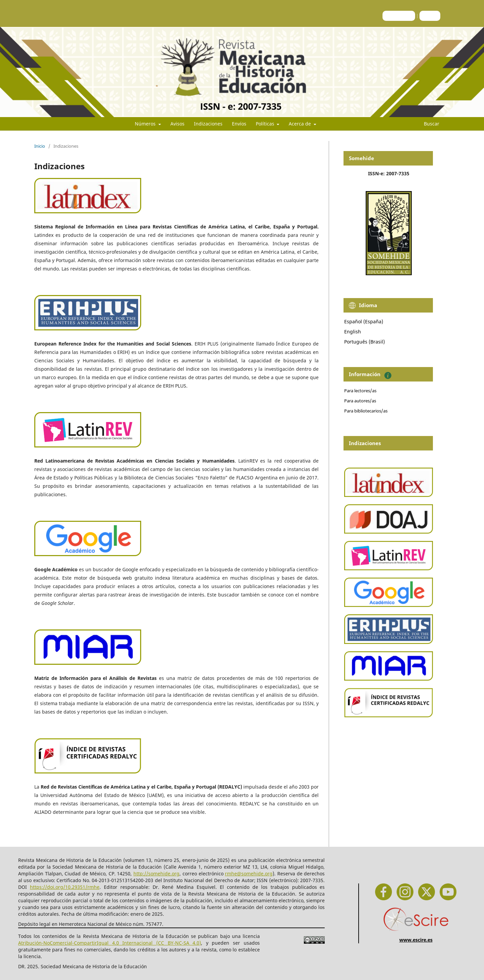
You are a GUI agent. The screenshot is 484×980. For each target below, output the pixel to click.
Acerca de (300, 124)
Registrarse (399, 16)
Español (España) (364, 321)
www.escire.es (416, 940)
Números (146, 124)
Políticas (266, 124)
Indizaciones (208, 124)
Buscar (428, 124)
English (353, 332)
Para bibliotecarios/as (366, 411)
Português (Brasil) (365, 342)
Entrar (430, 16)
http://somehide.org (156, 874)
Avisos (177, 124)
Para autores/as (360, 401)
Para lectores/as (360, 391)
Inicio (40, 146)
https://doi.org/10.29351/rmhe (65, 887)
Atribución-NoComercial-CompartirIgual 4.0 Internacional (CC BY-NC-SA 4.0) (110, 943)
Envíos (239, 124)
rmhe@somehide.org (249, 874)
